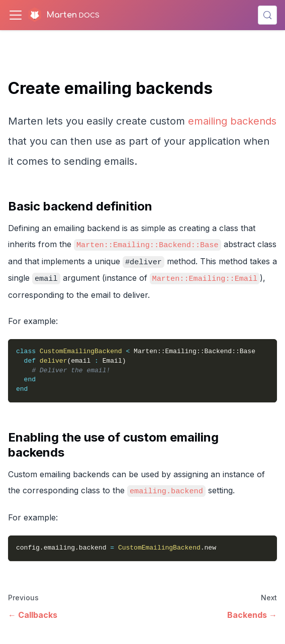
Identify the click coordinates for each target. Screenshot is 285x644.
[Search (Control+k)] (267, 15)
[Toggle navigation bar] (16, 15)
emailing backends (232, 121)
